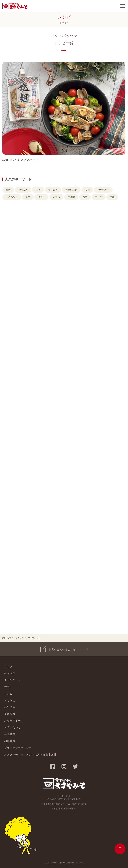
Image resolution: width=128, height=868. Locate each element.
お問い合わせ (13, 727)
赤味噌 (71, 197)
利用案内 (10, 741)
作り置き (53, 190)
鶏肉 (85, 197)
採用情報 (10, 714)
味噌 (8, 190)
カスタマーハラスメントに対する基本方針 (30, 754)
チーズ (99, 197)
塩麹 (87, 190)
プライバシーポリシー (18, 748)
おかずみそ (103, 190)
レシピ (23, 638)
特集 (7, 687)
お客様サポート (14, 721)
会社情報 (10, 707)
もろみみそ (12, 197)
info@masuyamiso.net (64, 809)
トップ (8, 666)
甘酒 (38, 190)
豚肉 (28, 197)
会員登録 (10, 734)
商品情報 (10, 673)
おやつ (56, 197)
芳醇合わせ (71, 190)
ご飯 (112, 197)
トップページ (10, 638)
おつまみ (23, 190)
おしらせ (10, 700)
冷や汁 (41, 197)
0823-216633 (53, 804)
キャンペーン (13, 680)
